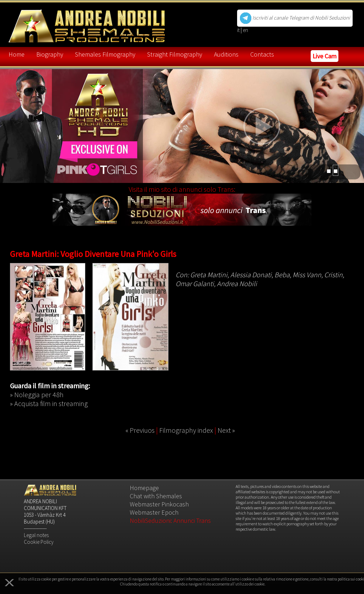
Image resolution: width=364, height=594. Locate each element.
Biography (50, 54)
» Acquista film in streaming (49, 403)
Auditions (226, 54)
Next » (226, 430)
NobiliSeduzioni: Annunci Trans (170, 521)
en (245, 30)
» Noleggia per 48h (37, 395)
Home (17, 54)
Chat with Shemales (156, 496)
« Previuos (140, 430)
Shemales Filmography (105, 54)
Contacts (262, 54)
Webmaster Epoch (154, 512)
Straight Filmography (175, 54)
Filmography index (186, 430)
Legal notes (36, 535)
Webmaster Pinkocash (159, 504)
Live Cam (325, 56)
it (239, 30)
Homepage (144, 488)
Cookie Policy (39, 542)
